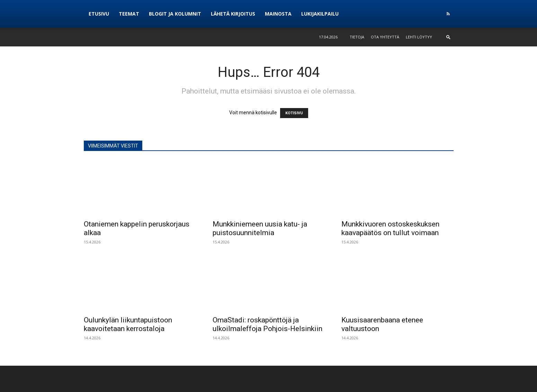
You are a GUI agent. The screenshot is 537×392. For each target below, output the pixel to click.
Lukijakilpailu (320, 14)
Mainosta (278, 14)
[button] (448, 37)
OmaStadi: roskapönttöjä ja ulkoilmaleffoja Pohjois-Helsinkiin (267, 324)
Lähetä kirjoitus (233, 14)
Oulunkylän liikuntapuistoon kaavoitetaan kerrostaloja (128, 324)
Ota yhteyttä (385, 37)
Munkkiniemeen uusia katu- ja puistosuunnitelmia (260, 228)
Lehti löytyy (419, 37)
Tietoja (357, 37)
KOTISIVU (294, 113)
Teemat (129, 14)
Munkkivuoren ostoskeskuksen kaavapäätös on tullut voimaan (390, 228)
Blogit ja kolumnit (175, 14)
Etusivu (99, 14)
